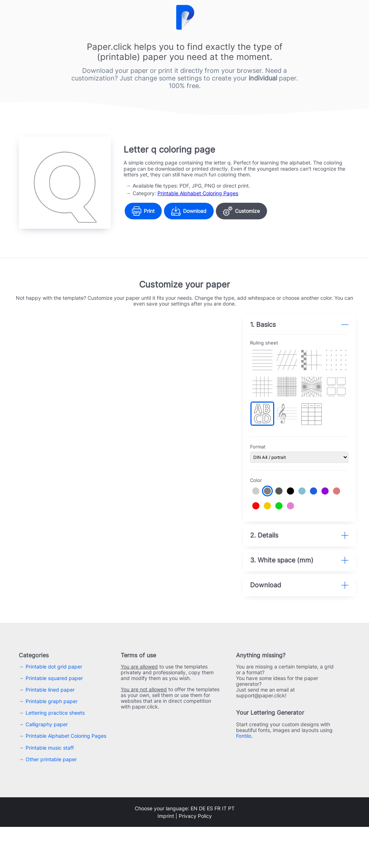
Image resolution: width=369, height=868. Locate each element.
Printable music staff (50, 789)
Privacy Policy (195, 857)
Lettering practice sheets (55, 754)
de (202, 849)
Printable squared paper (54, 720)
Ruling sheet (269, 343)
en (194, 849)
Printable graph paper (52, 743)
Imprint (166, 857)
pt (231, 849)
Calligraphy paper (47, 766)
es (210, 849)
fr (217, 849)
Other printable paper (51, 800)
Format (263, 443)
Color (261, 476)
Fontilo (244, 777)
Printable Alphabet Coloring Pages (198, 193)
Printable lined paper (50, 731)
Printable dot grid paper (54, 708)
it (224, 849)
